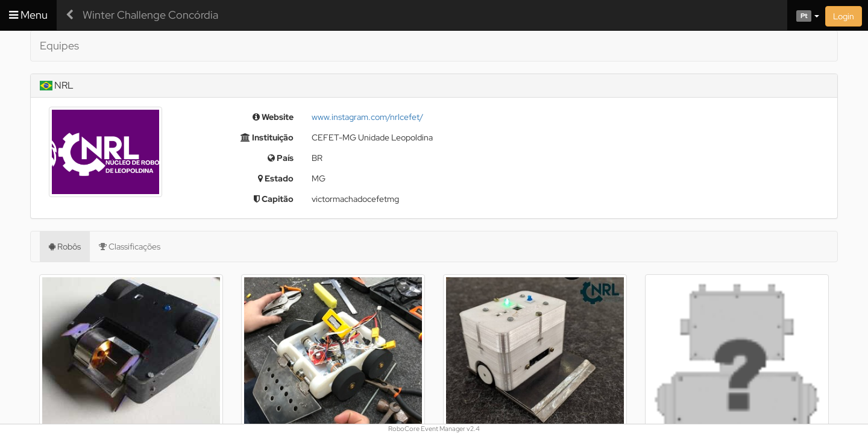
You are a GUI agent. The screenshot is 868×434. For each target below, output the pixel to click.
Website (273, 117)
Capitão (274, 199)
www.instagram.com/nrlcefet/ (367, 117)
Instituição (267, 137)
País (281, 158)
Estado (276, 178)
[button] (803, 15)
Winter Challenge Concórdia (150, 15)
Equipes (59, 46)
